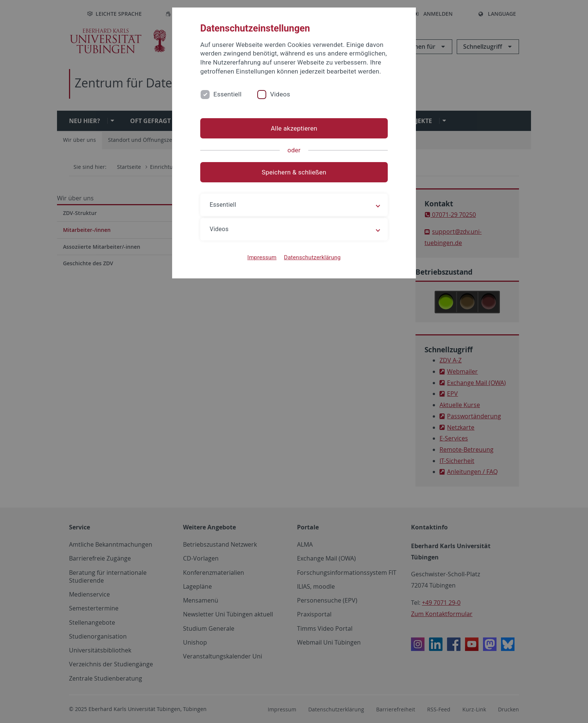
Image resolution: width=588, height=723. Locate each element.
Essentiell (227, 94)
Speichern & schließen (294, 172)
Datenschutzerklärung (312, 257)
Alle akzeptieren (294, 128)
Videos (280, 94)
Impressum (262, 257)
